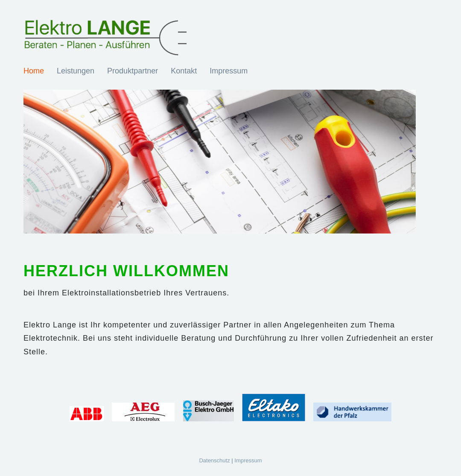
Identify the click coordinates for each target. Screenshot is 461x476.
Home (34, 71)
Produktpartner (133, 71)
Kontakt (184, 71)
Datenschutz (214, 460)
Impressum (229, 71)
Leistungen (76, 71)
